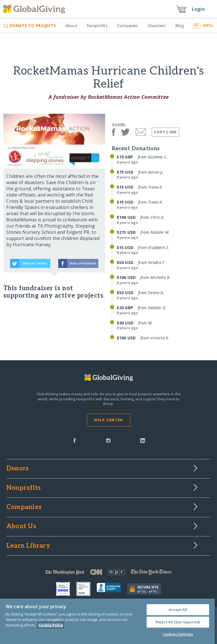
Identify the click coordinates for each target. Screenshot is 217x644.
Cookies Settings (178, 634)
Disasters (157, 26)
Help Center (108, 420)
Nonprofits (97, 26)
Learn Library (28, 546)
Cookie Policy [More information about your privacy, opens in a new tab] (51, 625)
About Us (21, 527)
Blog (180, 26)
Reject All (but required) (178, 622)
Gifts (203, 25)
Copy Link (165, 132)
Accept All (178, 610)
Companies (128, 26)
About (71, 26)
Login (198, 9)
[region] (107, 621)
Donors (18, 469)
